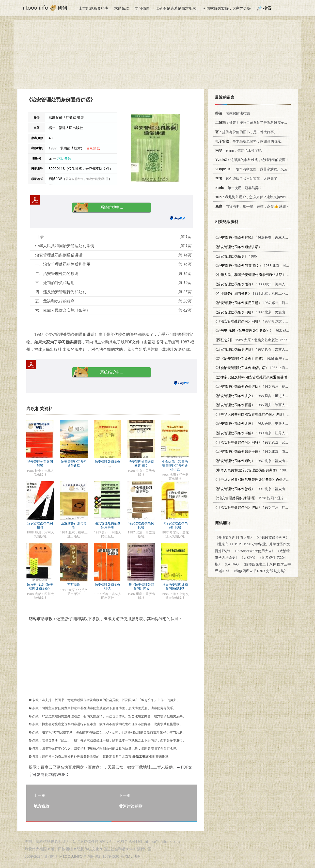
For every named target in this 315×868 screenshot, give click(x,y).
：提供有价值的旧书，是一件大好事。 (245, 132)
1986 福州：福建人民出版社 (260, 386)
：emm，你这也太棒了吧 (238, 150)
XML (128, 856)
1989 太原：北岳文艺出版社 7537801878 (256, 340)
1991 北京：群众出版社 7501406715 (263, 489)
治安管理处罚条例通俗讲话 (74, 464)
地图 (137, 856)
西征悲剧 (74, 585)
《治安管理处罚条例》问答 (175, 525)
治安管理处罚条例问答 (141, 525)
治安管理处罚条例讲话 (108, 587)
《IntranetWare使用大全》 (254, 551)
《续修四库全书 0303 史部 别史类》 (260, 571)
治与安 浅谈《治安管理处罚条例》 (40, 587)
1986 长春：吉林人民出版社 (256, 237)
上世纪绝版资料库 (94, 8)
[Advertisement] (157, 54)
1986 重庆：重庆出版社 (258, 359)
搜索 (267, 8)
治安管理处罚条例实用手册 (108, 525)
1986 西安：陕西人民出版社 (256, 405)
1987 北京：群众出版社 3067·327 (261, 461)
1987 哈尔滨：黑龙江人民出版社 (263, 321)
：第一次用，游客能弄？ (238, 188)
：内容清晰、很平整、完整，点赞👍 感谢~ (251, 206)
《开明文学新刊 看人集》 (234, 537)
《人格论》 (249, 557)
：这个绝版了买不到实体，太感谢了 (245, 178)
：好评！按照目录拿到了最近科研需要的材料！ (256, 122)
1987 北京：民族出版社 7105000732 (263, 312)
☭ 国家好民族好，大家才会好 (227, 8)
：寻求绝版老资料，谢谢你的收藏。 (249, 141)
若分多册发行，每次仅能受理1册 (87, 179)
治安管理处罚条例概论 (40, 525)
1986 (235, 256)
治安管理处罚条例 (108, 462)
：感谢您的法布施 (232, 113)
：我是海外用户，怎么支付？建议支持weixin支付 (255, 197)
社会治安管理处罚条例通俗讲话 (175, 587)
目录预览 (93, 148)
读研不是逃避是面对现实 (176, 8)
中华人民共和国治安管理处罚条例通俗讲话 (175, 466)
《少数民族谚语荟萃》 (272, 537)
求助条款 (122, 8)
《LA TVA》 (232, 564)
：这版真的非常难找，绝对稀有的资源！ (251, 160)
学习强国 (142, 8)
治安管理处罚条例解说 (40, 464)
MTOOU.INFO (71, 856)
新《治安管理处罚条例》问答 (141, 587)
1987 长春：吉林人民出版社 (256, 349)
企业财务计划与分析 (74, 525)
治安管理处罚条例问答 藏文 (141, 464)
